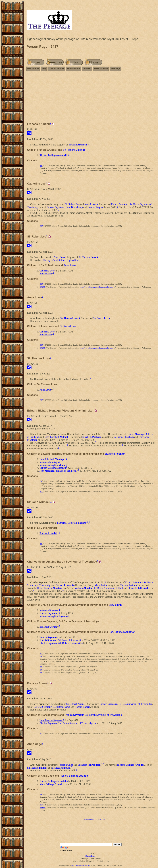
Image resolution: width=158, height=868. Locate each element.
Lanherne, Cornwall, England (72, 523)
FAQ (44, 68)
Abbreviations (74, 68)
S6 (41, 166)
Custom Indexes (56, 68)
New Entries (33, 68)
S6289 (43, 287)
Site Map (87, 68)
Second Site (86, 865)
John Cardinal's (76, 865)
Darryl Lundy (91, 856)
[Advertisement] (91, 95)
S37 (42, 226)
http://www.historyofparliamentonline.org (97, 287)
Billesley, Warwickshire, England (58, 260)
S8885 (43, 808)
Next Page (115, 68)
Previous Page (101, 68)
